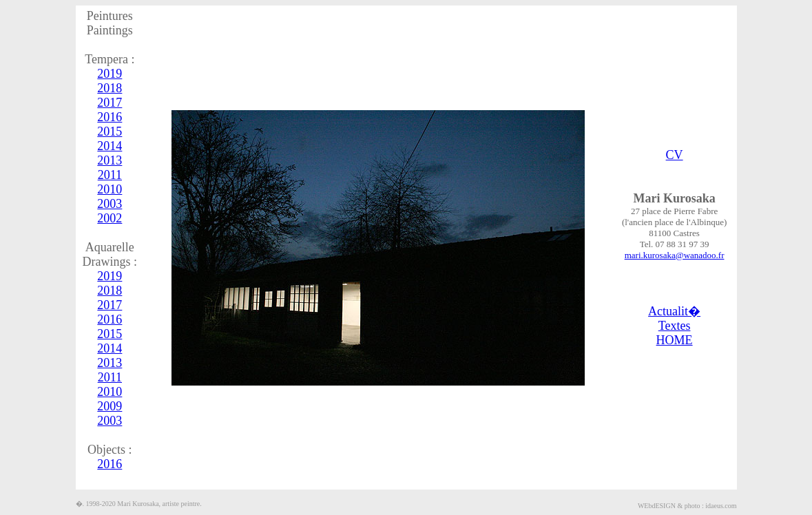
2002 (110, 218)
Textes (675, 326)
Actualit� (674, 311)
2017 (110, 103)
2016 (110, 117)
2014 (110, 146)
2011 (110, 175)
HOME (675, 340)
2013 (110, 160)
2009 (110, 406)
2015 (110, 132)
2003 (110, 204)
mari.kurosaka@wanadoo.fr (675, 255)
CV (675, 155)
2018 (110, 88)
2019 (110, 74)
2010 (110, 189)
